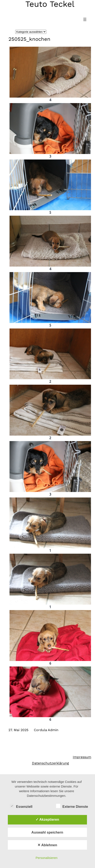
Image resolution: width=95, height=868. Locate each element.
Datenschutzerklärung (50, 763)
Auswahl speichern (47, 832)
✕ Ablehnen (47, 845)
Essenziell (21, 806)
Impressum (82, 757)
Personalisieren (46, 858)
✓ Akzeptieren (47, 819)
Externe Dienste (72, 806)
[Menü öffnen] (85, 19)
